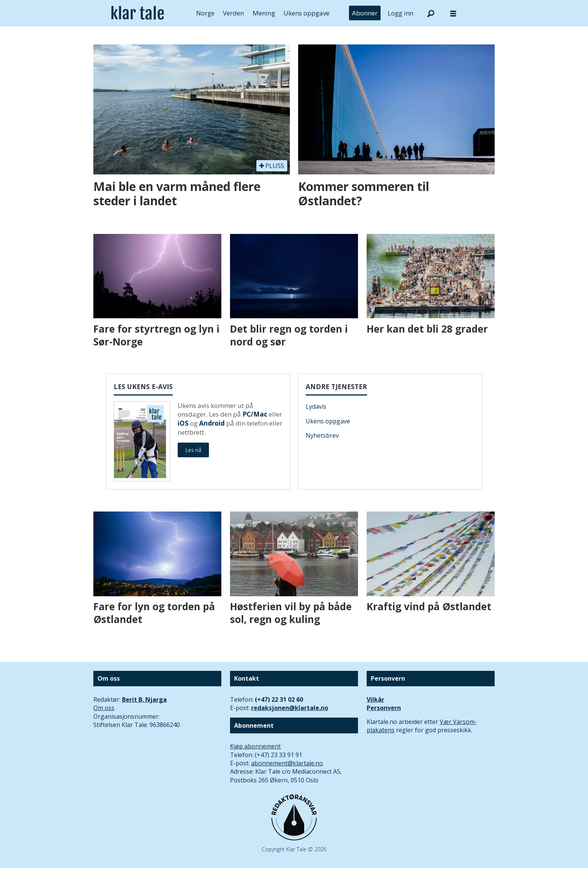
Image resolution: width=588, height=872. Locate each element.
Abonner (365, 13)
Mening (264, 13)
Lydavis (316, 406)
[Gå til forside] (138, 13)
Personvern (384, 708)
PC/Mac (255, 414)
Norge (205, 13)
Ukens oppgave (306, 13)
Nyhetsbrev (322, 435)
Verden (233, 13)
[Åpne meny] (453, 13)
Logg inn (401, 13)
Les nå (193, 450)
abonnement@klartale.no (287, 763)
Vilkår (375, 699)
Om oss (104, 708)
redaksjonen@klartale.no (290, 708)
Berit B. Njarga (144, 699)
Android (212, 423)
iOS (183, 423)
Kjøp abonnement (255, 746)
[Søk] (431, 13)
